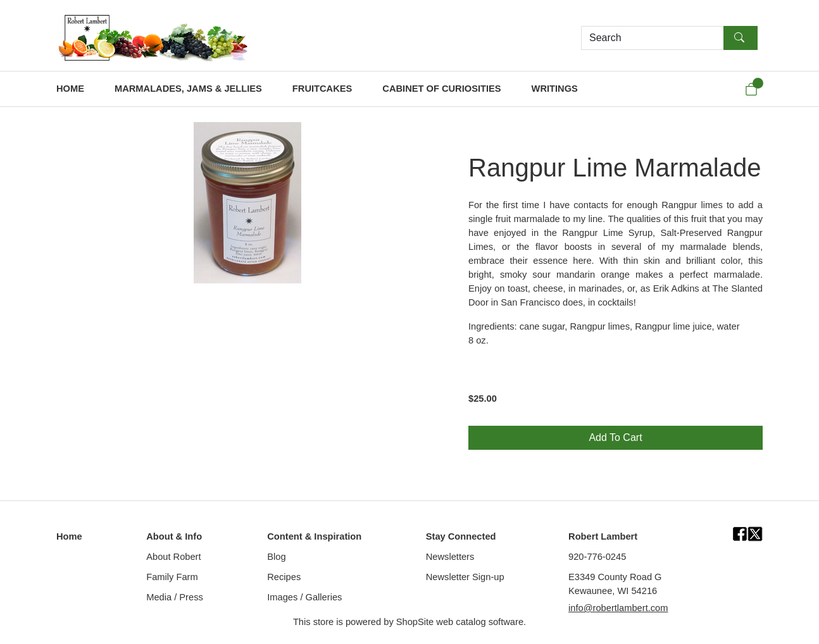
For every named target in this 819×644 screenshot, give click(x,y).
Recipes (284, 577)
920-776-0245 (597, 557)
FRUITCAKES (322, 89)
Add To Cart (615, 437)
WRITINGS (555, 89)
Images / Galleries (304, 597)
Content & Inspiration (314, 536)
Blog (276, 557)
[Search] (653, 38)
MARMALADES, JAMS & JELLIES (188, 89)
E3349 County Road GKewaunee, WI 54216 (615, 584)
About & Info (174, 536)
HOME (70, 89)
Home (69, 536)
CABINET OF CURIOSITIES (441, 89)
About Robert (173, 557)
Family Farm (172, 577)
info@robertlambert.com (618, 608)
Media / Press (175, 597)
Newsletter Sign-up (465, 577)
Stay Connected (461, 536)
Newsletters (450, 557)
